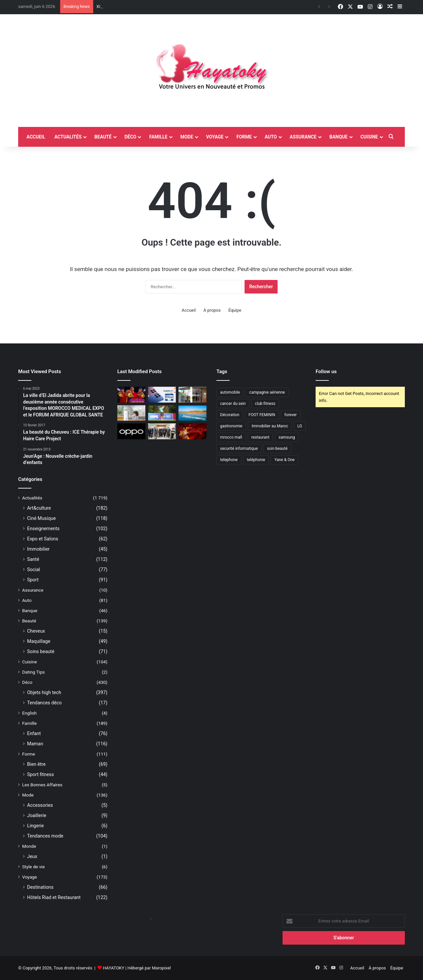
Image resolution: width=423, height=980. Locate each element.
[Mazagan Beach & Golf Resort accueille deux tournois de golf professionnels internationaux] (162, 413)
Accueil (189, 310)
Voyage (215, 137)
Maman (35, 744)
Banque (339, 137)
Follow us (326, 372)
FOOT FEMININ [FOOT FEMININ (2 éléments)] (262, 415)
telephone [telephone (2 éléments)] (229, 460)
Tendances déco (44, 703)
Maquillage (39, 641)
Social (34, 569)
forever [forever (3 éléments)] (291, 415)
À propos (212, 310)
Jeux (32, 856)
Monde (29, 846)
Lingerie (36, 826)
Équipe (235, 310)
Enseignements (43, 529)
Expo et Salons (43, 539)
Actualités (68, 137)
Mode (187, 137)
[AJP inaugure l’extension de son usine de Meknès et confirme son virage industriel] (162, 431)
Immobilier (38, 549)
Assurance (303, 137)
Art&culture (39, 508)
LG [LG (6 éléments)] (300, 426)
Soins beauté (41, 651)
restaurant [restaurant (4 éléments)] (261, 437)
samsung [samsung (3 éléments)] (287, 437)
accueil (36, 137)
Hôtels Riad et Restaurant (54, 897)
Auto (271, 137)
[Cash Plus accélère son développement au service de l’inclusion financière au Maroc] (192, 395)
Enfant (34, 733)
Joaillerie (37, 815)
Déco (131, 137)
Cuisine (369, 137)
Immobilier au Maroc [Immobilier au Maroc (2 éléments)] (270, 426)
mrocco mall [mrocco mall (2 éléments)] (231, 437)
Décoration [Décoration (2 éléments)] (230, 415)
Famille (158, 137)
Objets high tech (44, 692)
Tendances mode (45, 836)
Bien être (36, 764)
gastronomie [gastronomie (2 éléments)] (231, 426)
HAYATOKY (114, 968)
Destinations (40, 887)
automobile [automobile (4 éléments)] (230, 392)
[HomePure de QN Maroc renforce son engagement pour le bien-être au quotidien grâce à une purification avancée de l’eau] (131, 413)
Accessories (40, 805)
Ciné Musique (41, 518)
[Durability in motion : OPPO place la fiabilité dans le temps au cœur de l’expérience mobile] (131, 431)
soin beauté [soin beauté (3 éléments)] (277, 449)
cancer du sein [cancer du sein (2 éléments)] (233, 404)
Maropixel (161, 968)
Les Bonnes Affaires (42, 785)
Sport (33, 580)
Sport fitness (40, 774)
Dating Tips (34, 672)
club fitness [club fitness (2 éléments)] (265, 404)
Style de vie (33, 867)
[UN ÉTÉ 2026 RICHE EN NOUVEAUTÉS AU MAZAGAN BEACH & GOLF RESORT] (192, 413)
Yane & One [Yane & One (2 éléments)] (284, 460)
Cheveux (36, 631)
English (29, 713)
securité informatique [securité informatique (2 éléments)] (239, 449)
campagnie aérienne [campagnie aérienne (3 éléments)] (267, 392)
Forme (244, 137)
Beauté (103, 137)
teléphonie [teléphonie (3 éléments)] (256, 460)
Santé (33, 559)
